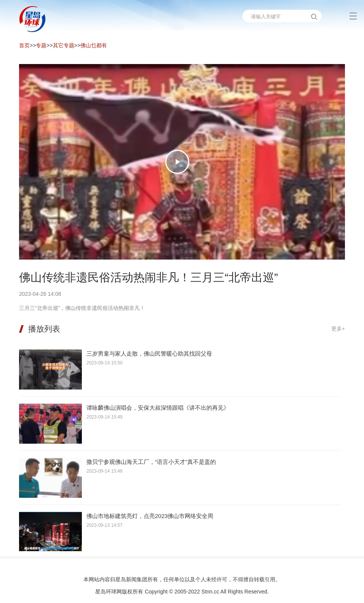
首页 (24, 45)
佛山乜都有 (94, 45)
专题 (41, 45)
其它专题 (64, 45)
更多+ (338, 329)
